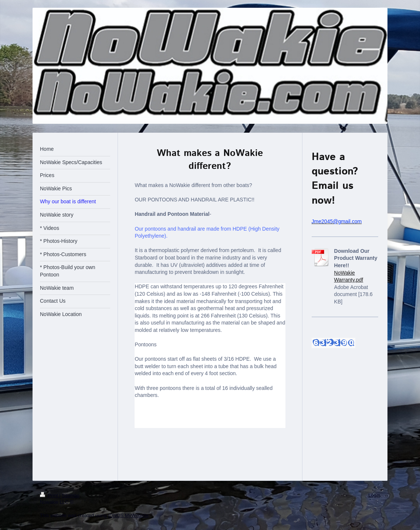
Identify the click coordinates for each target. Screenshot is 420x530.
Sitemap (71, 495)
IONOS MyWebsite (128, 515)
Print (50, 495)
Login (374, 495)
